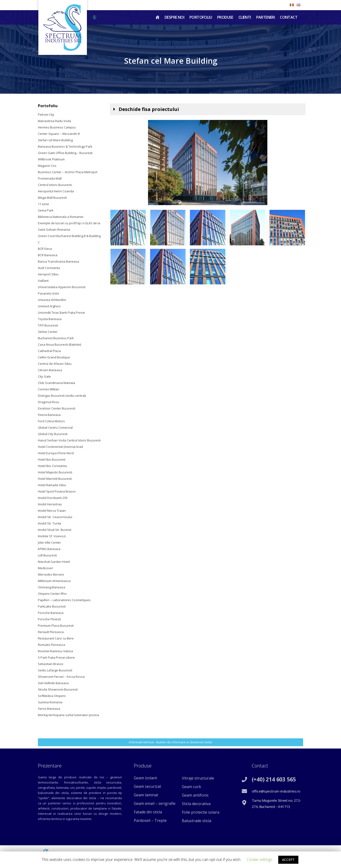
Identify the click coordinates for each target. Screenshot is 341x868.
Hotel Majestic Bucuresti (55, 472)
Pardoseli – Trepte (150, 820)
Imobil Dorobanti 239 (53, 498)
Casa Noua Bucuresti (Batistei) (59, 344)
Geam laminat (146, 795)
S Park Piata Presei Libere (56, 657)
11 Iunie (43, 204)
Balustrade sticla (197, 821)
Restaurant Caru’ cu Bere (56, 638)
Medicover (45, 568)
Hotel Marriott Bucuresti (55, 479)
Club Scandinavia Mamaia (56, 383)
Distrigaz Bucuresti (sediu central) (62, 396)
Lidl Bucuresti (47, 555)
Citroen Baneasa (50, 370)
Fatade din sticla (148, 812)
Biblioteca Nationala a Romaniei (61, 217)
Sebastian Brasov (51, 664)
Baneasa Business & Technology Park (65, 146)
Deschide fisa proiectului (149, 109)
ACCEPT (288, 860)
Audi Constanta (49, 268)
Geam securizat (147, 786)
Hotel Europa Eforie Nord (56, 453)
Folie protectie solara (201, 812)
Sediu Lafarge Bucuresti (55, 670)
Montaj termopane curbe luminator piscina (68, 715)
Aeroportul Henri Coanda (56, 191)
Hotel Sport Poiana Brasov (57, 491)
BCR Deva (45, 249)
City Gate (44, 376)
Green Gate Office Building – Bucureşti (65, 153)
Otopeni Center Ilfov (52, 594)
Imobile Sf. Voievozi (52, 536)
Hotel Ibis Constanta (52, 466)
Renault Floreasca (51, 632)
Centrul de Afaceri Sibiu (55, 364)
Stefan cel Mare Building (55, 140)
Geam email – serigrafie (155, 803)
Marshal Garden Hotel (54, 562)
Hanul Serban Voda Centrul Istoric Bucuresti (69, 440)
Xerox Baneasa (49, 709)
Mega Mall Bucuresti (52, 198)
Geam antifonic (195, 795)
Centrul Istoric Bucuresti (55, 185)
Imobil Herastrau (50, 504)
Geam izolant (145, 778)
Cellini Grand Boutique (54, 357)
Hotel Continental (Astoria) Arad (60, 447)
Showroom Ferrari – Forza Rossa (61, 677)
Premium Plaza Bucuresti (56, 626)
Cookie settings (260, 859)
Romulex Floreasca (52, 645)
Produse (225, 17)
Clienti (245, 17)
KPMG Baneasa (49, 549)
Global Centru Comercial (55, 427)
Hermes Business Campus (57, 127)
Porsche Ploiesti (49, 619)
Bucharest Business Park (56, 338)
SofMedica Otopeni (52, 696)
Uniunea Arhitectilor (52, 300)
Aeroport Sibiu (48, 274)
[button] (170, 742)
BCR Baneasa (48, 255)
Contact (289, 17)
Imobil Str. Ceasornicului (55, 517)
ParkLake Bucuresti (52, 606)
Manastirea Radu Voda (54, 121)
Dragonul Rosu (49, 402)
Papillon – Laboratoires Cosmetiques (64, 600)
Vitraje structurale (198, 778)
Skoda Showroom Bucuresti (58, 689)
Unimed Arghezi (49, 306)
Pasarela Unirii (48, 293)
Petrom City (46, 115)
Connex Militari (49, 389)
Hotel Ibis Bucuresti (52, 459)
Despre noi (174, 17)
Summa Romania (50, 702)
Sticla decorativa (196, 804)
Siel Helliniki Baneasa (53, 683)
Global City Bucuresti (53, 434)
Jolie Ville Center (49, 542)
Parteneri (266, 17)
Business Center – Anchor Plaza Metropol (68, 172)
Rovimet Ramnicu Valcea (55, 651)
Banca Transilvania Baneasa (58, 261)
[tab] (208, 109)
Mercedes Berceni (51, 574)
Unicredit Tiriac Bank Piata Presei (61, 313)
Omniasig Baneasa (52, 587)
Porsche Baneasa (51, 613)
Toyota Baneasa (50, 319)
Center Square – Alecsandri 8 (59, 134)
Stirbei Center (48, 332)
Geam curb (191, 787)
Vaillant (43, 281)
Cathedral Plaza (49, 351)
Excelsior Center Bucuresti (57, 408)
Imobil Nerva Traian (52, 511)
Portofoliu (201, 17)
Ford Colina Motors (51, 421)
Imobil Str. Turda (49, 523)
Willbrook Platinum (51, 159)
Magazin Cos (47, 166)
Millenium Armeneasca (54, 581)
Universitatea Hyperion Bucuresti (62, 287)
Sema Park (46, 210)
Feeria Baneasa (49, 415)
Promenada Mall (50, 178)
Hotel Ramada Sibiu (52, 485)
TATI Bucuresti (48, 325)
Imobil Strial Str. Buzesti (55, 530)
